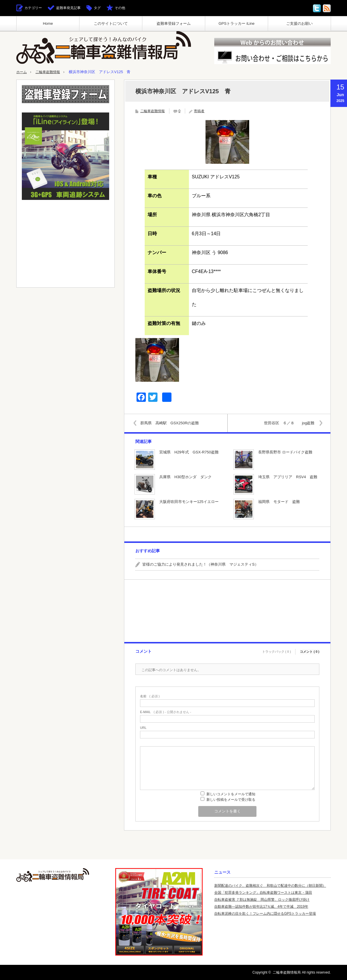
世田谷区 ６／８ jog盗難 (288, 423)
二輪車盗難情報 (50, 72)
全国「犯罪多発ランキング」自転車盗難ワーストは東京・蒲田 (263, 893)
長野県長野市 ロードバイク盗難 (285, 452)
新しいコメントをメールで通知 (231, 794)
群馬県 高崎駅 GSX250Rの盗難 (171, 423)
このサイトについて (111, 23)
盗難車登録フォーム (174, 23)
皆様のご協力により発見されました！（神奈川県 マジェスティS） (200, 564)
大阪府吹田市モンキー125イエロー (189, 502)
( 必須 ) (150, 696)
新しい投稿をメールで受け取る (231, 800)
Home (48, 23)
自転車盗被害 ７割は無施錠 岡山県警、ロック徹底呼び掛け (262, 900)
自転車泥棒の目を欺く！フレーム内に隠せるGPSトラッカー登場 (265, 914)
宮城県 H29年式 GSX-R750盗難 (189, 452)
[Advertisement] (227, 611)
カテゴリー (33, 8)
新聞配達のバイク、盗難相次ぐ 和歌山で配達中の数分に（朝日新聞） (270, 886)
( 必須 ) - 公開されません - (166, 712)
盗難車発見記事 (68, 8)
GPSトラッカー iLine (237, 23)
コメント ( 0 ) (310, 651)
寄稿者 (199, 111)
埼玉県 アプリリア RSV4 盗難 (288, 477)
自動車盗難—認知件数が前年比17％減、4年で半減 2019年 (261, 907)
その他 (120, 8)
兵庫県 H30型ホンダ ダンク (185, 477)
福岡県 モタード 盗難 (279, 502)
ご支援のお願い (299, 23)
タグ (97, 8)
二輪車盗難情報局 (287, 972)
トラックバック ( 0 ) (277, 651)
